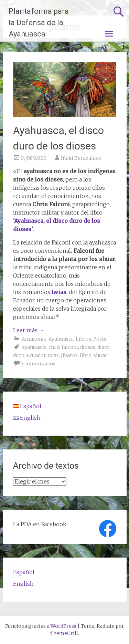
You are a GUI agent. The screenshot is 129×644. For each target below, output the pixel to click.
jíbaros (69, 355)
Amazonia (34, 339)
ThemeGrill (64, 633)
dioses (88, 347)
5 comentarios (38, 364)
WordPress (63, 626)
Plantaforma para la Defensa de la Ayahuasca (39, 23)
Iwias (59, 292)
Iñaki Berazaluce (81, 158)
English (23, 584)
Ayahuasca (61, 339)
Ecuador (36, 355)
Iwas (53, 355)
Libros (83, 339)
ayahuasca (34, 347)
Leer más (29, 330)
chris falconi (63, 347)
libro (86, 355)
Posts (100, 339)
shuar (100, 355)
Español (24, 572)
